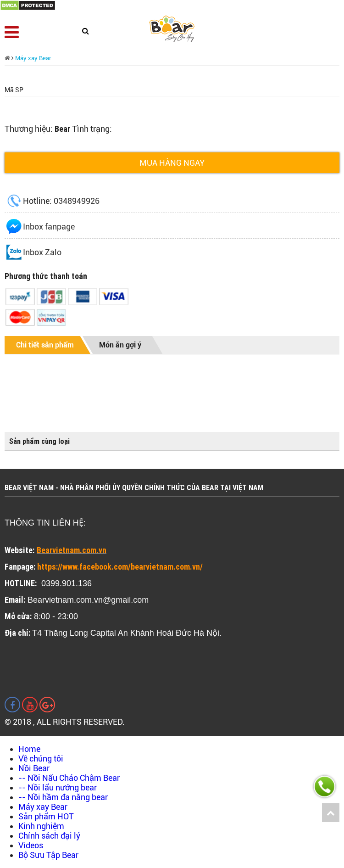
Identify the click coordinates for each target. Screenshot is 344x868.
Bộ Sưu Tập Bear (48, 855)
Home (29, 749)
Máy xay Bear (33, 58)
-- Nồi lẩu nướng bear (58, 787)
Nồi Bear (34, 768)
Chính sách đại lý (49, 836)
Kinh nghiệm (41, 826)
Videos (31, 845)
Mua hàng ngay (172, 163)
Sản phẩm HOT (46, 816)
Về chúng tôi (41, 759)
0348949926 (77, 201)
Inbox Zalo (42, 252)
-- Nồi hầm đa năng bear (63, 797)
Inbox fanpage (49, 227)
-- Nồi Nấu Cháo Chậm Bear (69, 778)
